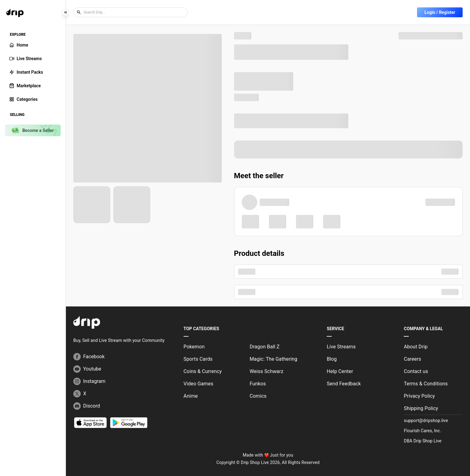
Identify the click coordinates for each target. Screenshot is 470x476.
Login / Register (440, 12)
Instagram (89, 381)
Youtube (87, 369)
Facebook (89, 357)
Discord (87, 406)
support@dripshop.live (426, 421)
